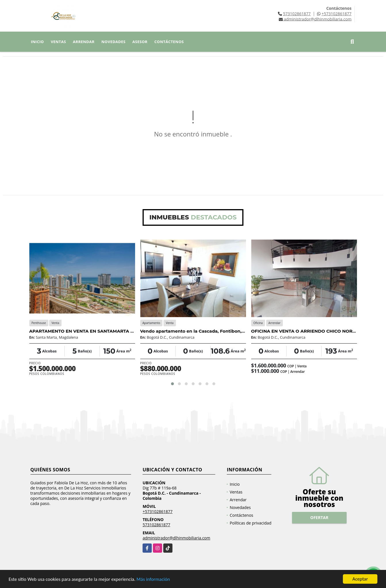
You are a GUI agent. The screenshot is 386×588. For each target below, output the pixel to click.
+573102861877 (337, 14)
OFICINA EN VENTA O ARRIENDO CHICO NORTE (305, 331)
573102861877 (297, 14)
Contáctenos (169, 42)
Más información (153, 580)
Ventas (58, 42)
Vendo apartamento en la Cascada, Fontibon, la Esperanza (206, 331)
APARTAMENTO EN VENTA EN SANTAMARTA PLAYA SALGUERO (100, 331)
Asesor (140, 42)
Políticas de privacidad (250, 523)
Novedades (114, 42)
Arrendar (84, 42)
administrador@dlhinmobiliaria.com (176, 538)
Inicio (38, 42)
